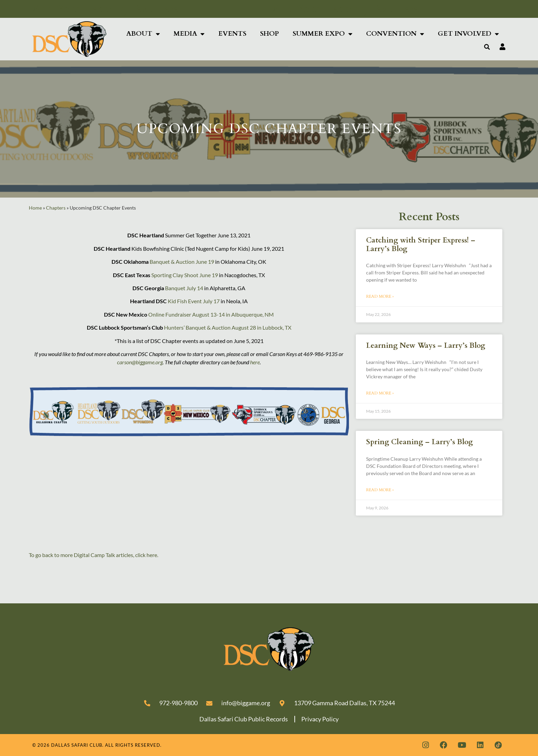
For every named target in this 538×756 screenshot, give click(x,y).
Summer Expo (323, 34)
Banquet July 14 (184, 288)
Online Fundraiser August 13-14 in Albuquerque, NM (211, 314)
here (255, 362)
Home (35, 208)
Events (232, 34)
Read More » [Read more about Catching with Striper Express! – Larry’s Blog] (380, 296)
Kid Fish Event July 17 (194, 301)
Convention (395, 34)
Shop (270, 34)
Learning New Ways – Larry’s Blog (426, 346)
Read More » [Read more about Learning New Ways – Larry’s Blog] (380, 393)
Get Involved (468, 34)
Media (189, 34)
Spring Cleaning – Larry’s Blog (419, 442)
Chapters (56, 208)
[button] (487, 47)
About (143, 34)
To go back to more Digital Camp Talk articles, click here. (93, 555)
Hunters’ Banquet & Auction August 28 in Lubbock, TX (228, 327)
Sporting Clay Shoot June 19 (185, 275)
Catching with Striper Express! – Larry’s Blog (421, 245)
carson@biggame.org (140, 362)
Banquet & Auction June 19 (182, 262)
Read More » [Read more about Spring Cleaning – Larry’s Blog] (380, 490)
